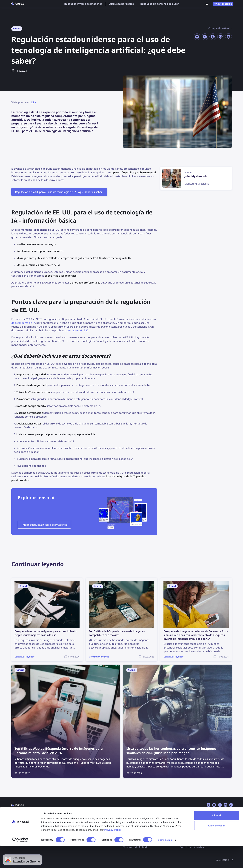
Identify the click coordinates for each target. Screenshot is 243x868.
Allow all (217, 837)
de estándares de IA (23, 323)
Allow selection (217, 847)
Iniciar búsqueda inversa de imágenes (44, 525)
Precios (15, 822)
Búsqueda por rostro (121, 4)
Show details (165, 862)
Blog (69, 828)
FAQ (69, 822)
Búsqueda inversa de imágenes (83, 4)
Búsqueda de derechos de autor (160, 4)
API (12, 828)
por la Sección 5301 (78, 330)
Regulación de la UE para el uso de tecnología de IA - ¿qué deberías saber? (59, 192)
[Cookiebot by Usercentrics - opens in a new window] (20, 862)
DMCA (127, 828)
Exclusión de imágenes (137, 822)
